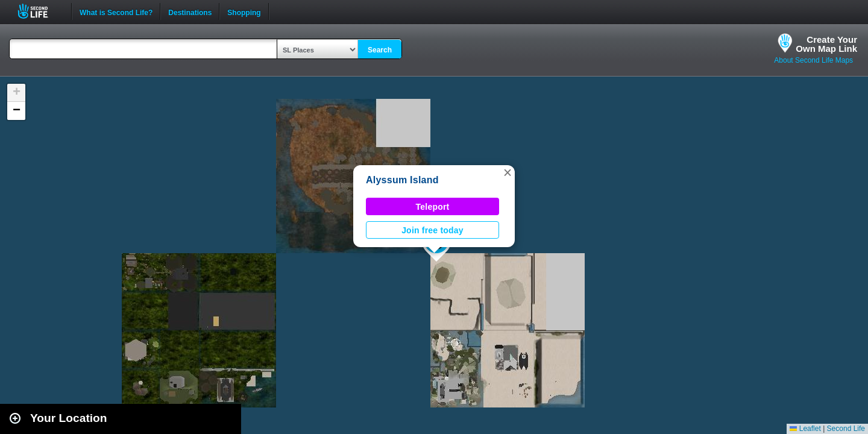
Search (380, 50)
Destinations (190, 11)
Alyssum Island (402, 180)
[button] (508, 172)
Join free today (432, 230)
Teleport (433, 207)
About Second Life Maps (813, 60)
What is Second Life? (116, 11)
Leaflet (805, 429)
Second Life (39, 11)
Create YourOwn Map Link (826, 44)
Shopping (244, 11)
